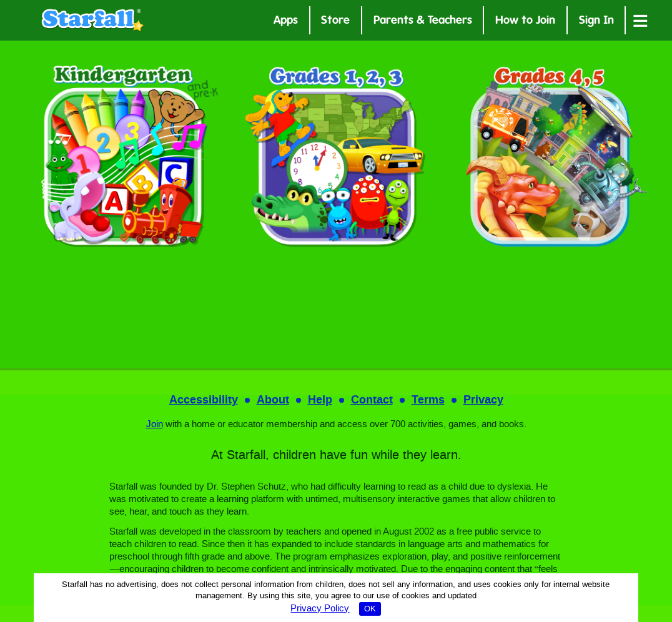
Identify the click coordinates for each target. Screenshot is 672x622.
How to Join (525, 22)
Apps (286, 22)
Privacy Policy (320, 609)
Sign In (596, 22)
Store (335, 22)
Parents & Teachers (423, 22)
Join (155, 425)
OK (370, 609)
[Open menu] (640, 20)
